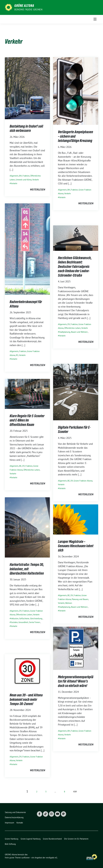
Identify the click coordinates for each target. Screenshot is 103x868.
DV (69, 324)
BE (69, 481)
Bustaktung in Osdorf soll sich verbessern (26, 128)
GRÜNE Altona (24, 6)
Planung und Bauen (80, 599)
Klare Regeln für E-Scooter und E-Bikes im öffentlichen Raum (27, 420)
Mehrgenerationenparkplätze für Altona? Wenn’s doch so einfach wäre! (76, 681)
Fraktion (26, 176)
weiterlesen (37, 190)
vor (75, 792)
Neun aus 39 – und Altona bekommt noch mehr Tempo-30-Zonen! (26, 699)
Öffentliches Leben (72, 328)
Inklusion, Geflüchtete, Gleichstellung (26, 618)
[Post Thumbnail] (27, 88)
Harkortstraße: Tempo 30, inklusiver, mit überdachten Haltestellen (27, 569)
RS (17, 355)
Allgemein (14, 176)
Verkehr (36, 180)
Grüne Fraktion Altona (83, 481)
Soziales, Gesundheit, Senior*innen (25, 622)
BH (20, 176)
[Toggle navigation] (95, 19)
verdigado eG (51, 858)
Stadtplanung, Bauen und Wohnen (73, 332)
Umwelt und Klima (24, 180)
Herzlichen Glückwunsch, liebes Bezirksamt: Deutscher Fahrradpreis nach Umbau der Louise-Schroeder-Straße (75, 267)
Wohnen (69, 603)
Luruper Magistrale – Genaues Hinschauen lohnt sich (76, 546)
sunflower (26, 858)
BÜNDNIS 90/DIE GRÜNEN (28, 9)
